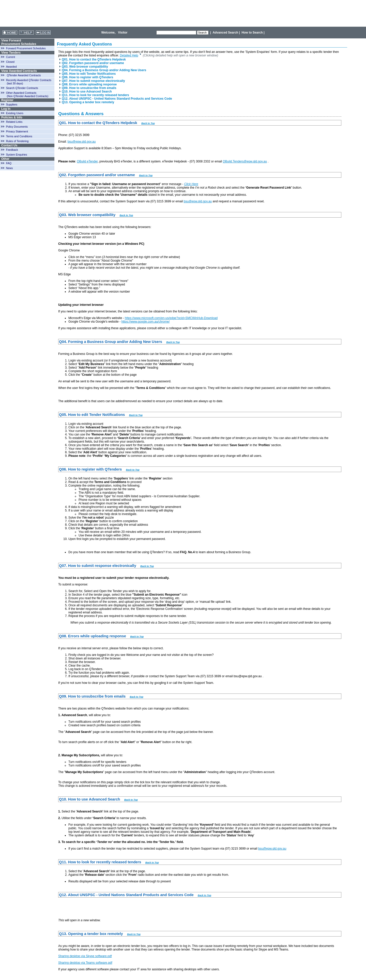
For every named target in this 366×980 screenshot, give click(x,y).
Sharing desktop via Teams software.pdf (85, 963)
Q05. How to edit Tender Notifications (88, 74)
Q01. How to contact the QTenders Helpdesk (93, 59)
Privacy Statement (17, 131)
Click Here (191, 184)
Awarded (11, 67)
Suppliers (12, 104)
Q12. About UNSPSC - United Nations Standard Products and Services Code (116, 99)
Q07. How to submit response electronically (92, 81)
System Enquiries (17, 155)
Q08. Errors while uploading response (88, 84)
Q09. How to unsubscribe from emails (88, 88)
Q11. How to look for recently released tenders (94, 95)
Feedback (12, 150)
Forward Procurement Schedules (26, 48)
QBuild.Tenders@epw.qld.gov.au (245, 161)
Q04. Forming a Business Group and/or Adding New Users (103, 70)
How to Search (252, 33)
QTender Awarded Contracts (24, 75)
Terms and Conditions (19, 136)
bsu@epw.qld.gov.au (82, 142)
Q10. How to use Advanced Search (86, 92)
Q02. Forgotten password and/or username (92, 63)
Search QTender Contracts (22, 88)
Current (11, 57)
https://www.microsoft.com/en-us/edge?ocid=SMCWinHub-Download (171, 318)
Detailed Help (130, 55)
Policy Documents (17, 127)
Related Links (14, 122)
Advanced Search (225, 33)
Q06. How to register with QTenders (86, 77)
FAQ (9, 163)
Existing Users (15, 113)
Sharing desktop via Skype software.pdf (85, 956)
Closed (10, 62)
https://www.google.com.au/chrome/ (145, 322)
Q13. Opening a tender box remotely (87, 102)
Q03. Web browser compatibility (84, 67)
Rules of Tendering (17, 141)
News (10, 168)
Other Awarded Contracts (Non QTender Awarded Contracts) (25, 94)
